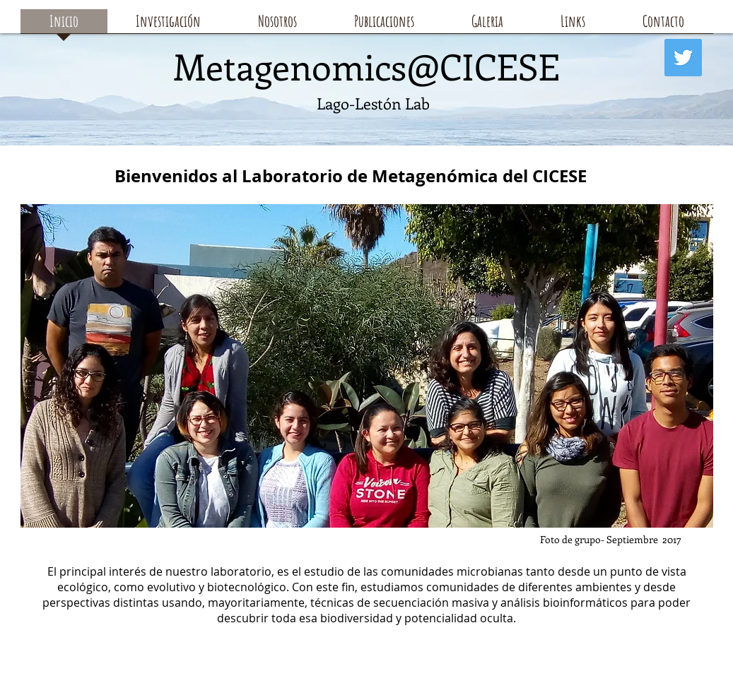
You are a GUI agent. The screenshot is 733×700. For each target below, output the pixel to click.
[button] (385, 26)
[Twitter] (683, 58)
